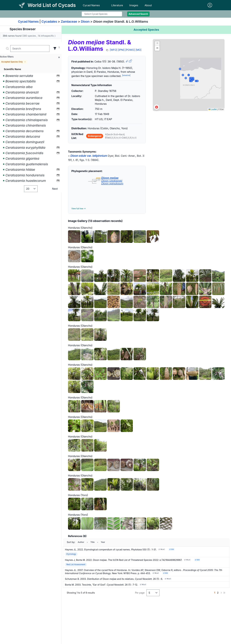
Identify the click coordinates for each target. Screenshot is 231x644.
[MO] (139, 50)
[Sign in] (210, 5)
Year (103, 542)
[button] (157, 44)
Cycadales (49, 22)
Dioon (85, 22)
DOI (171, 549)
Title (93, 542)
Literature (117, 5)
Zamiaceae (69, 22)
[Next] (221, 593)
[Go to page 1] (215, 593)
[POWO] (130, 50)
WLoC (162, 549)
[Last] (224, 593)
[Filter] (55, 49)
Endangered (95, 136)
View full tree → (79, 209)
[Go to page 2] (218, 593)
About (148, 5)
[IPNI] (121, 50)
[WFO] (113, 50)
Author (81, 542)
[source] (126, 75)
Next (55, 189)
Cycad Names (91, 5)
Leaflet (213, 109)
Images (134, 5)
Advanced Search (138, 14)
